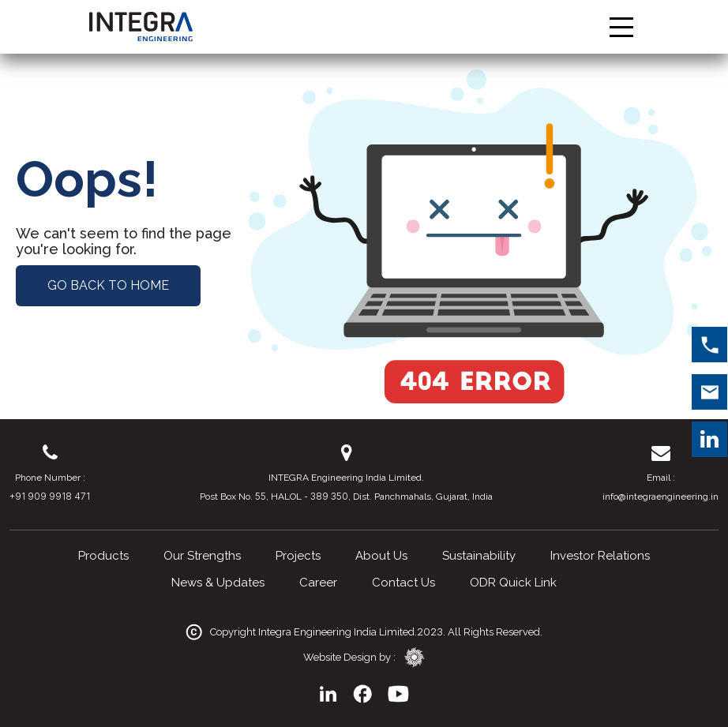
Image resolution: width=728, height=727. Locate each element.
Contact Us (403, 583)
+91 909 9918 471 (50, 496)
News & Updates (218, 583)
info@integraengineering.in (660, 497)
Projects (298, 556)
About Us (381, 556)
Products (103, 556)
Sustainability (479, 556)
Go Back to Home (108, 285)
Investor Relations (600, 556)
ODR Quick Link (513, 583)
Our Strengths (202, 556)
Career (318, 583)
